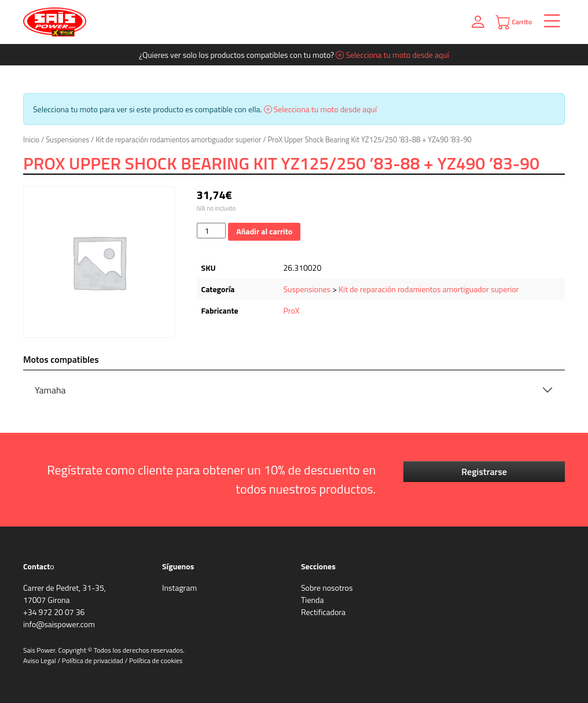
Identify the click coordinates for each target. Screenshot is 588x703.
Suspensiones (67, 139)
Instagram (179, 588)
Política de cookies (156, 660)
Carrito (514, 22)
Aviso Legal (40, 660)
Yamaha (50, 390)
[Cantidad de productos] (212, 231)
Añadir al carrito (264, 231)
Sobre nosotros (327, 588)
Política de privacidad (93, 660)
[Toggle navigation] (548, 22)
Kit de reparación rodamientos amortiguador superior (178, 139)
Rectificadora (323, 612)
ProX (292, 310)
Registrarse (484, 472)
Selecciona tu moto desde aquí (392, 55)
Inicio (31, 139)
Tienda (312, 600)
